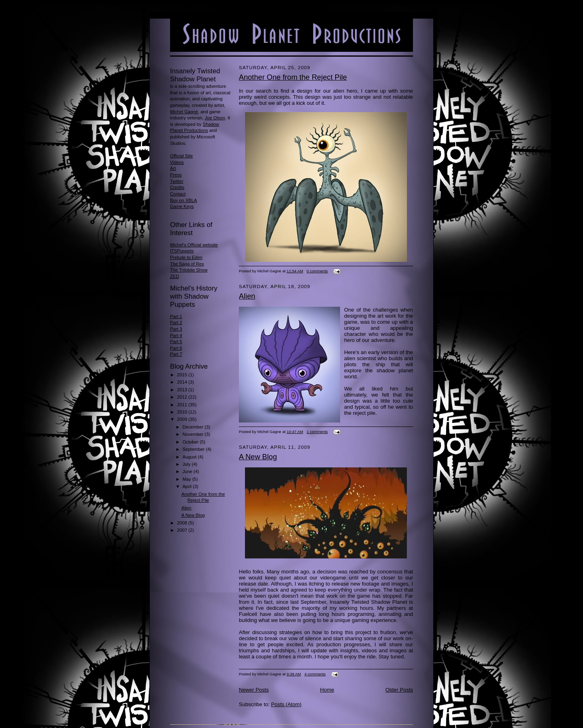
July (187, 464)
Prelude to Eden (186, 257)
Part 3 (176, 329)
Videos (177, 162)
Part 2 (176, 323)
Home (327, 690)
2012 (183, 397)
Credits (177, 187)
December (194, 427)
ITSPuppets (182, 251)
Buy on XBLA (183, 200)
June (188, 471)
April (188, 486)
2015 (183, 375)
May (187, 479)
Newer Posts (254, 690)
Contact (178, 194)
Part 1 (176, 316)
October (191, 442)
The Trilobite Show (189, 270)
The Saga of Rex (187, 264)
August (190, 457)
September (194, 449)
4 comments (315, 674)
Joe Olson (215, 118)
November (194, 434)
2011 (183, 405)
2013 (183, 390)
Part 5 (176, 342)
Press (176, 175)
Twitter (177, 181)
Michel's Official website (194, 245)
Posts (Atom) (286, 704)
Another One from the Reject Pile (293, 77)
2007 (183, 530)
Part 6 (176, 348)
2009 (183, 419)
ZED (174, 276)
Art (173, 168)
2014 (183, 382)
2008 (183, 523)
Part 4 (176, 335)
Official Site (181, 156)
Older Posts (399, 690)
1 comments (317, 432)
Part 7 (176, 354)
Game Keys (182, 206)
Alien (186, 508)
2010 (183, 412)
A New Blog (193, 515)
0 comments (317, 271)
